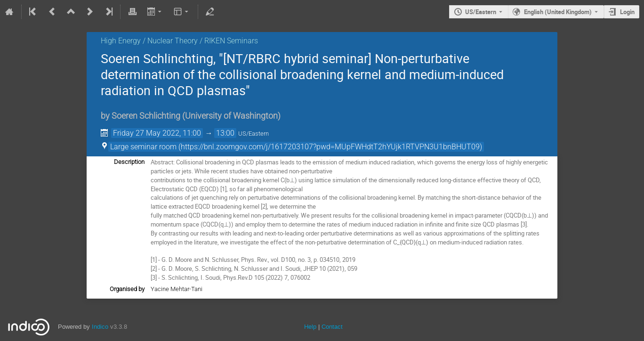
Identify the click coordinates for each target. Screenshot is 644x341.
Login (627, 12)
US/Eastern (481, 12)
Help (310, 327)
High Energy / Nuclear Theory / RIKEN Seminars (179, 41)
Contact (332, 327)
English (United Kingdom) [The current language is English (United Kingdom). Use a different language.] (558, 12)
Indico (100, 327)
